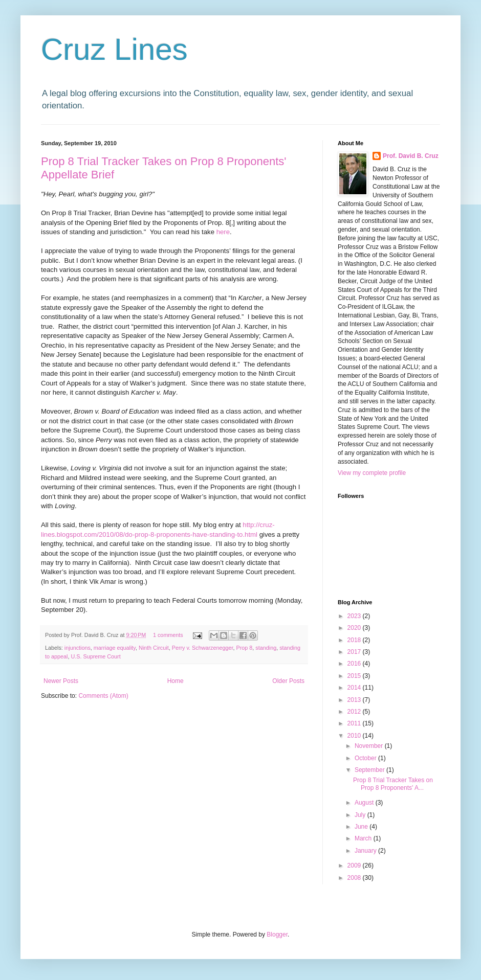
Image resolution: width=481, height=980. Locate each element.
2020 (355, 628)
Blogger (277, 935)
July (361, 815)
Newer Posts (61, 681)
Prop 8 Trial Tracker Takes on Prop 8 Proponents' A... (393, 784)
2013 (355, 700)
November (370, 746)
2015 (355, 676)
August (365, 803)
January (366, 851)
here (223, 232)
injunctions (78, 648)
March (364, 838)
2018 (355, 640)
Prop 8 (245, 648)
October (366, 758)
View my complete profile (372, 473)
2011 (355, 723)
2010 (355, 736)
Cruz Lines (114, 49)
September (370, 770)
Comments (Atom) (103, 696)
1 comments (168, 635)
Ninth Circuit (154, 648)
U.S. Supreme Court (95, 656)
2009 (355, 865)
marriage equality (115, 648)
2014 (355, 688)
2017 (355, 652)
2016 (355, 664)
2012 (355, 712)
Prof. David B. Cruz (411, 156)
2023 (355, 616)
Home (176, 681)
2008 (355, 878)
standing (266, 648)
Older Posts (288, 681)
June (362, 827)
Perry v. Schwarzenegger (203, 648)
